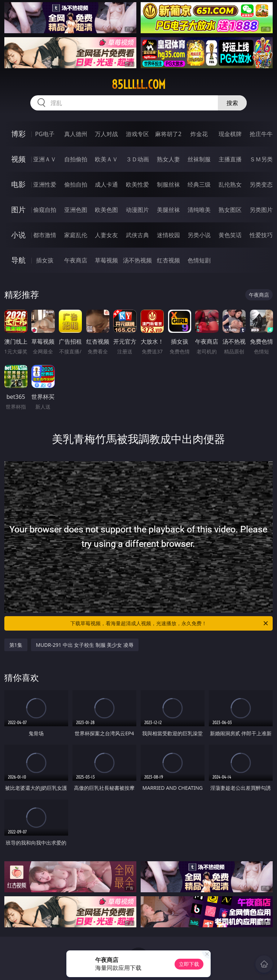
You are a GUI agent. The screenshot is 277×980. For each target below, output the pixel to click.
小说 (18, 235)
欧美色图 (106, 210)
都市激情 (45, 235)
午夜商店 (76, 260)
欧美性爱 (137, 184)
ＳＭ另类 (261, 159)
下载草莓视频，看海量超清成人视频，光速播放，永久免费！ (170, 623)
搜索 (232, 103)
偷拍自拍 (76, 184)
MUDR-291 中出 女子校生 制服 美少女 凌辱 (85, 645)
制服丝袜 (168, 184)
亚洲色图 (76, 210)
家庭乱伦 (76, 235)
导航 (18, 260)
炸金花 (199, 134)
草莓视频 (106, 260)
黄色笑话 (230, 235)
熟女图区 (230, 210)
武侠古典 (137, 235)
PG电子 (45, 134)
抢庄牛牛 (261, 134)
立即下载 (189, 964)
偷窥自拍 (45, 210)
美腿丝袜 (168, 210)
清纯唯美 (199, 210)
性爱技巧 (261, 235)
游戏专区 (137, 134)
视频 (18, 159)
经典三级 (199, 184)
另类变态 (261, 184)
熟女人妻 (168, 159)
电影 (18, 184)
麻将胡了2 (168, 134)
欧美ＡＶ (106, 159)
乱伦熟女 (230, 184)
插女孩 (45, 260)
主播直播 (230, 159)
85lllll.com (138, 84)
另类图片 (261, 210)
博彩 (18, 134)
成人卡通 (106, 184)
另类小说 (199, 235)
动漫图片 (137, 210)
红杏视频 (168, 260)
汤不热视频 (137, 260)
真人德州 (76, 134)
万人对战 (106, 134)
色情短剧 (199, 260)
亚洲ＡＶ (45, 159)
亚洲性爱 (45, 184)
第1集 (16, 645)
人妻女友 (106, 235)
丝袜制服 (199, 159)
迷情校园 (168, 235)
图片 (18, 210)
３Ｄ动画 (137, 159)
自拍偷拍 (76, 159)
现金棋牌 (230, 134)
